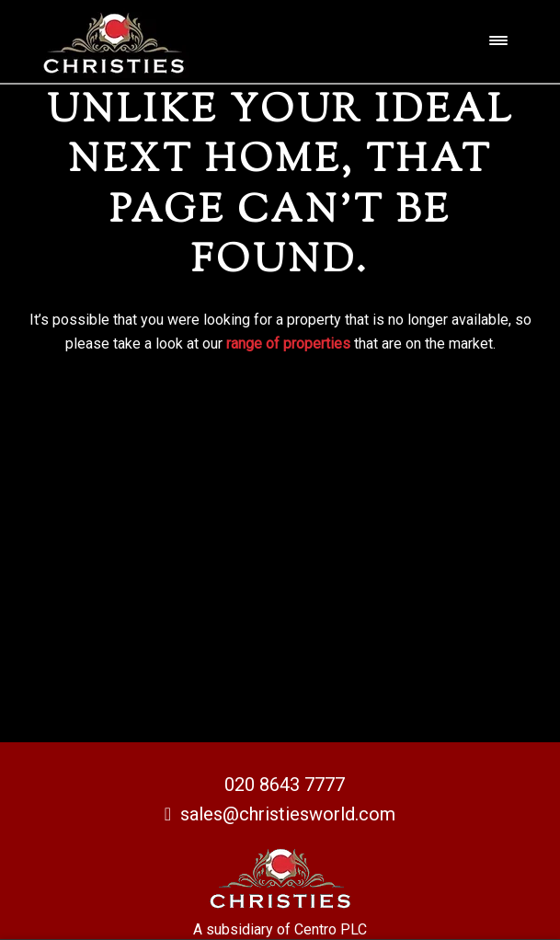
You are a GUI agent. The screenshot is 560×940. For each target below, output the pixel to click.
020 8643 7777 (285, 785)
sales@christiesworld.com (280, 814)
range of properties (288, 344)
